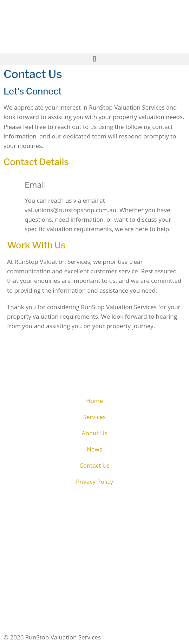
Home (94, 401)
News (94, 449)
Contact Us (94, 465)
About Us (95, 433)
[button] (94, 59)
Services (94, 417)
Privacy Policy (94, 482)
